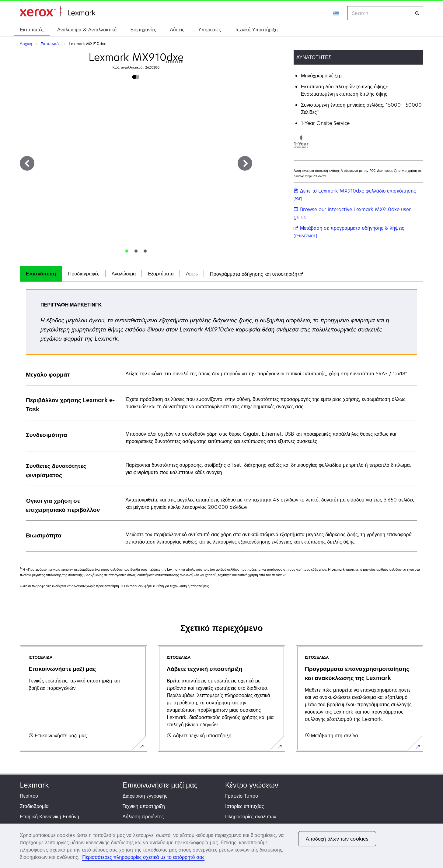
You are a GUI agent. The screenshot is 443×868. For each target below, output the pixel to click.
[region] (221, 845)
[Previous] (27, 163)
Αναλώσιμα (124, 274)
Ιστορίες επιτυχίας (245, 806)
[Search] (417, 13)
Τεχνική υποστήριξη (144, 806)
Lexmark (34, 785)
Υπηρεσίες (209, 30)
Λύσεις (177, 30)
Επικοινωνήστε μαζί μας (160, 785)
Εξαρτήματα (161, 274)
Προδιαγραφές (84, 274)
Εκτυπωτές (32, 30)
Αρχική (57, 11)
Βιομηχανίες (143, 30)
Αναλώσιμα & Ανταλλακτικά (87, 30)
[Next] (245, 163)
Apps (192, 274)
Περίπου (29, 796)
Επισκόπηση (41, 274)
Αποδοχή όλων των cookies (337, 839)
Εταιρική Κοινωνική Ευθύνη (49, 817)
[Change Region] (336, 13)
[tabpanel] (221, 420)
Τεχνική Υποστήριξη (256, 30)
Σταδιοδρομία (34, 806)
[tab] (127, 251)
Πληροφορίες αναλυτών (251, 817)
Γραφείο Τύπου (242, 796)
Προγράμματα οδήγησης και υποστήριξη (257, 274)
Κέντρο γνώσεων (252, 785)
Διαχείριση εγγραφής (145, 796)
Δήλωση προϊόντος (143, 817)
